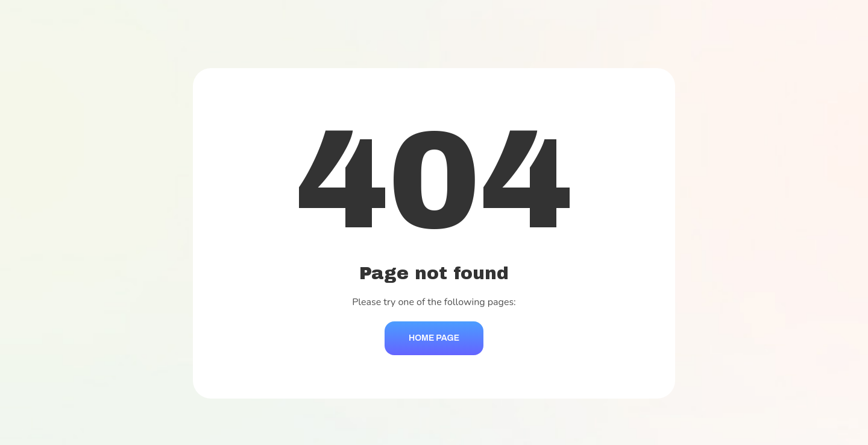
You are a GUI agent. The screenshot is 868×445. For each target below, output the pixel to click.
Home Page (434, 338)
